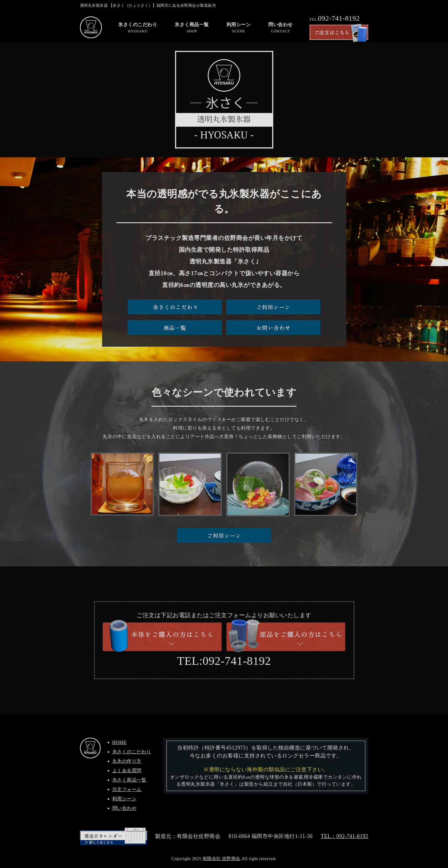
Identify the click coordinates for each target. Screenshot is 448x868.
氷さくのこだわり (132, 752)
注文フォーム (127, 789)
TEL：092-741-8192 (344, 836)
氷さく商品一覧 (129, 780)
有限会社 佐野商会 (221, 859)
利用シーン (125, 799)
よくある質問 (127, 771)
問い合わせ (125, 808)
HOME (120, 742)
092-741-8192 (335, 18)
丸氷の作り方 (127, 761)
